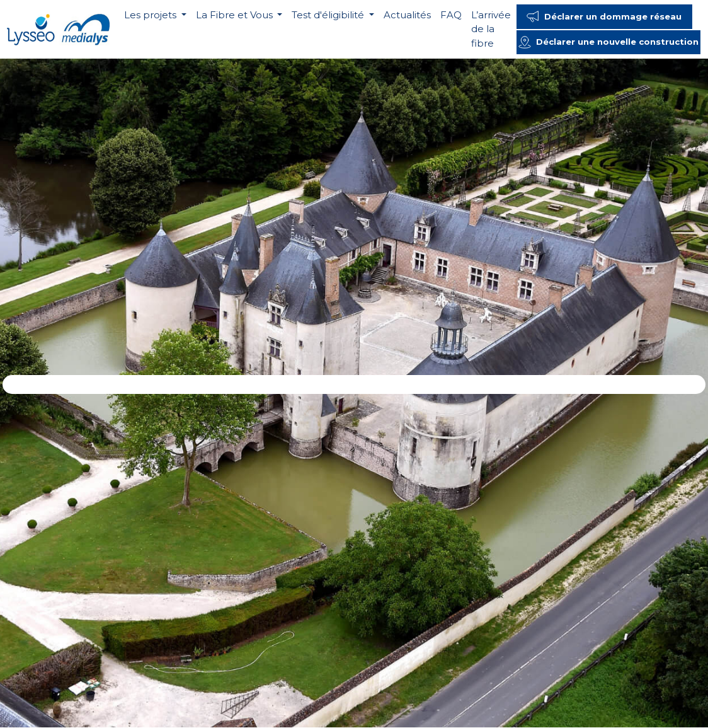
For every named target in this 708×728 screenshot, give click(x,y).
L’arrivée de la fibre (491, 29)
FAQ (451, 15)
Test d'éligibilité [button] (329, 15)
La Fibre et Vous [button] (236, 15)
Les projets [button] (151, 15)
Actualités (407, 15)
